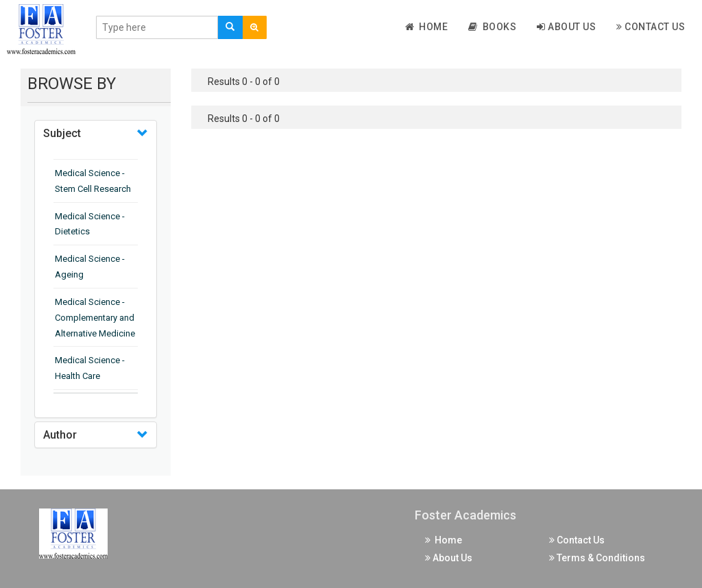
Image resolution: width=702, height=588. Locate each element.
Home (427, 27)
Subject (62, 133)
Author (60, 435)
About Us (566, 27)
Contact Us (651, 27)
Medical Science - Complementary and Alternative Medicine (95, 318)
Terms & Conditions (597, 558)
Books (492, 27)
